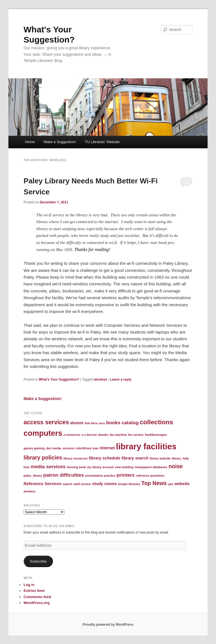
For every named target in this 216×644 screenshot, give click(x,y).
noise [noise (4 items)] (176, 466)
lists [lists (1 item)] (27, 467)
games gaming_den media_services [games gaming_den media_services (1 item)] (49, 448)
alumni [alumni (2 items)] (77, 423)
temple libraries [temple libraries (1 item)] (129, 484)
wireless (101, 379)
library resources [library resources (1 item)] (75, 458)
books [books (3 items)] (113, 423)
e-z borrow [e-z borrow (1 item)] (89, 435)
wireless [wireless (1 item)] (30, 491)
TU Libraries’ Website (102, 142)
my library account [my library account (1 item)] (101, 467)
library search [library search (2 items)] (135, 458)
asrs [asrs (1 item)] (102, 423)
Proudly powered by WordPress (108, 625)
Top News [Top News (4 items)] (154, 483)
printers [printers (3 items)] (126, 475)
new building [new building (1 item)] (124, 467)
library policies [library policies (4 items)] (43, 458)
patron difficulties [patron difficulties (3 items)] (64, 475)
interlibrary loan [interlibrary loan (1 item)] (87, 448)
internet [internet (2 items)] (107, 448)
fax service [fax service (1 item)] (136, 435)
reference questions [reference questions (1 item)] (150, 476)
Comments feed (37, 597)
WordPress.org (37, 603)
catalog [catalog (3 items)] (130, 423)
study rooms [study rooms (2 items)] (105, 484)
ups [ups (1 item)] (171, 484)
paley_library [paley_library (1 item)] (33, 476)
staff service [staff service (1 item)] (82, 484)
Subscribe (38, 561)
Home (30, 142)
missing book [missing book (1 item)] (76, 467)
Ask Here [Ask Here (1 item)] (91, 423)
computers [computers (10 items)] (43, 433)
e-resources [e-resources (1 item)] (72, 435)
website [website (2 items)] (182, 484)
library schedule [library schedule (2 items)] (105, 458)
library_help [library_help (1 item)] (180, 458)
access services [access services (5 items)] (46, 422)
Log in (29, 585)
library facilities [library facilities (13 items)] (146, 446)
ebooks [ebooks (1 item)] (103, 435)
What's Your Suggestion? (59, 379)
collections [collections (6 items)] (157, 422)
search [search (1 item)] (67, 484)
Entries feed (34, 591)
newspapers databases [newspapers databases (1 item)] (151, 467)
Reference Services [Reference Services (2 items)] (43, 484)
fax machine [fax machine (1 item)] (118, 435)
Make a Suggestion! (60, 142)
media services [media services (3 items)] (48, 467)
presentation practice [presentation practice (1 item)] (100, 476)
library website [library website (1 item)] (160, 458)
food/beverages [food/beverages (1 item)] (156, 435)
